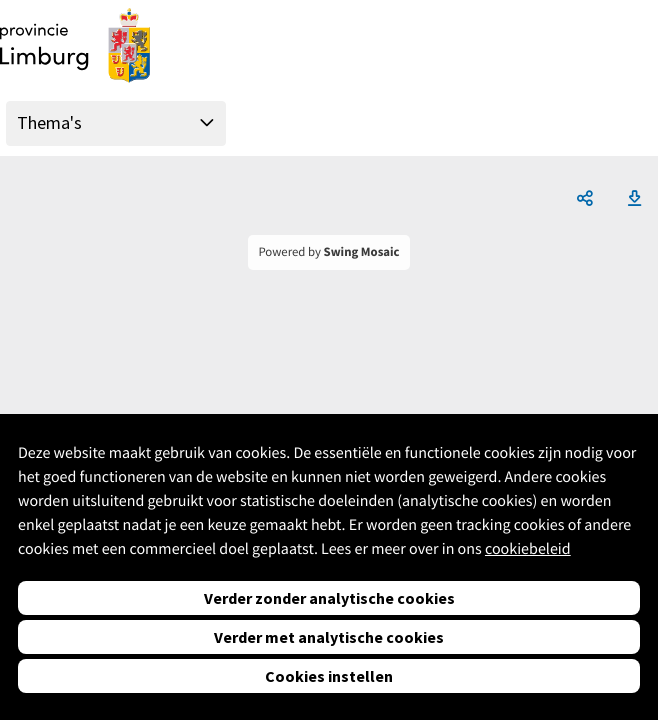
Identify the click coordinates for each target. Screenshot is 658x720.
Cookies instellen (329, 676)
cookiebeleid (528, 549)
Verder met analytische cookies (329, 637)
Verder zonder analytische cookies (329, 598)
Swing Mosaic (362, 252)
